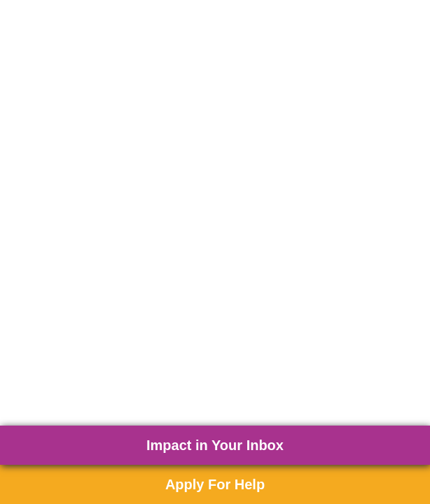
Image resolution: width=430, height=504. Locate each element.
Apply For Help (215, 484)
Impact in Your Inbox (215, 445)
